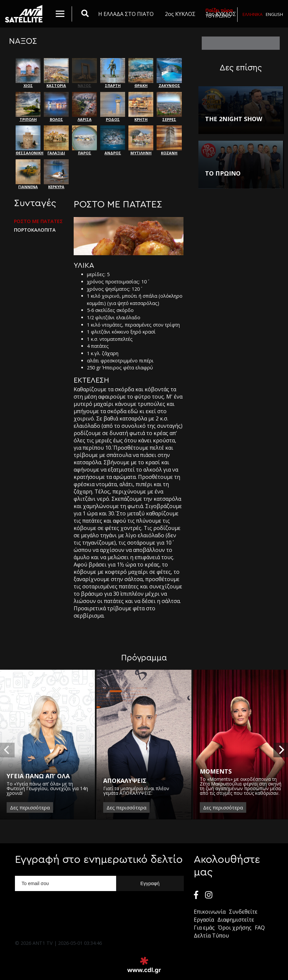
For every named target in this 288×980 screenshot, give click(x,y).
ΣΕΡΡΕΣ (169, 107)
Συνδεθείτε (243, 912)
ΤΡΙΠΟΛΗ (28, 107)
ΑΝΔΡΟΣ (113, 140)
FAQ (260, 928)
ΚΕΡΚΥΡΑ (56, 174)
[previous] (7, 750)
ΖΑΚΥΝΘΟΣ (169, 73)
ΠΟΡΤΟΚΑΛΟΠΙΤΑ (35, 230)
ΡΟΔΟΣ (113, 107)
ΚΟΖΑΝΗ (169, 140)
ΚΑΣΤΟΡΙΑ (56, 73)
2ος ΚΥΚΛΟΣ (180, 14)
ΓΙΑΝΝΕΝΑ (28, 174)
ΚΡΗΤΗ (141, 107)
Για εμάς (204, 928)
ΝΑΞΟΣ (84, 73)
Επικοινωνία (210, 912)
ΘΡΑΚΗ (141, 73)
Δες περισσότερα (30, 807)
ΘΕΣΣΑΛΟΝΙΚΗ (28, 140)
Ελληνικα (252, 14)
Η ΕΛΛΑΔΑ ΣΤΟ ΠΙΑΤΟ (126, 14)
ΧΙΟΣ (28, 73)
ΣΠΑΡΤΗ (113, 73)
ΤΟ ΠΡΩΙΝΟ (219, 13)
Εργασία (204, 920)
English (274, 14)
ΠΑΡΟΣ (84, 140)
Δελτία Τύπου (211, 936)
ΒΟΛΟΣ (56, 107)
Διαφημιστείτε (236, 920)
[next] (281, 750)
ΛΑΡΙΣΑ (84, 107)
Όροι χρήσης (235, 928)
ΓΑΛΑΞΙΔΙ (56, 140)
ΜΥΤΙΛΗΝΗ (141, 140)
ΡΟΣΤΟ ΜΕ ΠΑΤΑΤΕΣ (38, 221)
